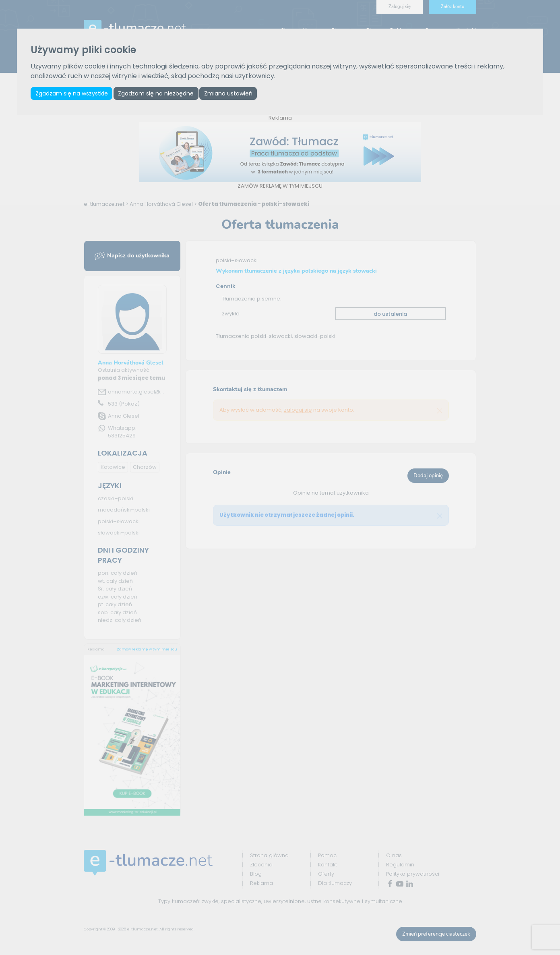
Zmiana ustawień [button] (229, 93)
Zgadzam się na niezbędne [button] (156, 93)
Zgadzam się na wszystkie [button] (72, 93)
